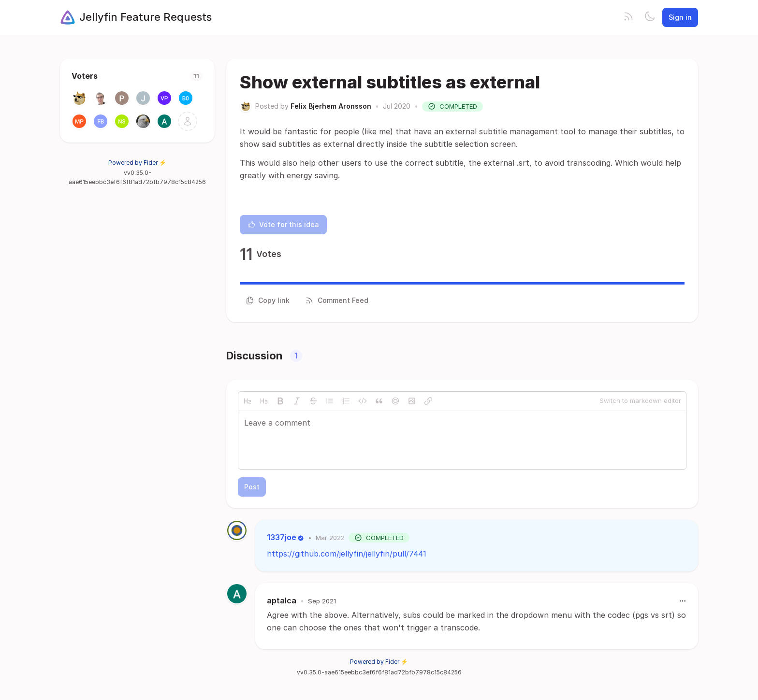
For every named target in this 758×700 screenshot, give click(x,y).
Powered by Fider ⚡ (137, 163)
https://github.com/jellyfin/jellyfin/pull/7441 (347, 554)
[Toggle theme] (650, 17)
